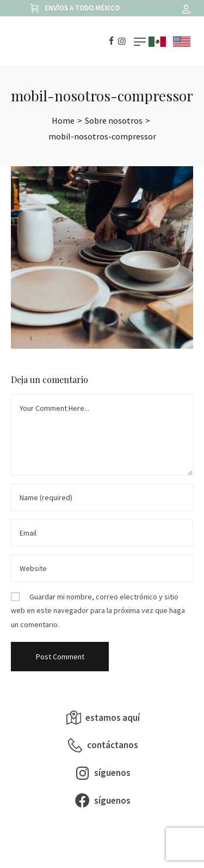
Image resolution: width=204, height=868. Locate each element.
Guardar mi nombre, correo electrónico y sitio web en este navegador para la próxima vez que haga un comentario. (98, 610)
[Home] (63, 120)
